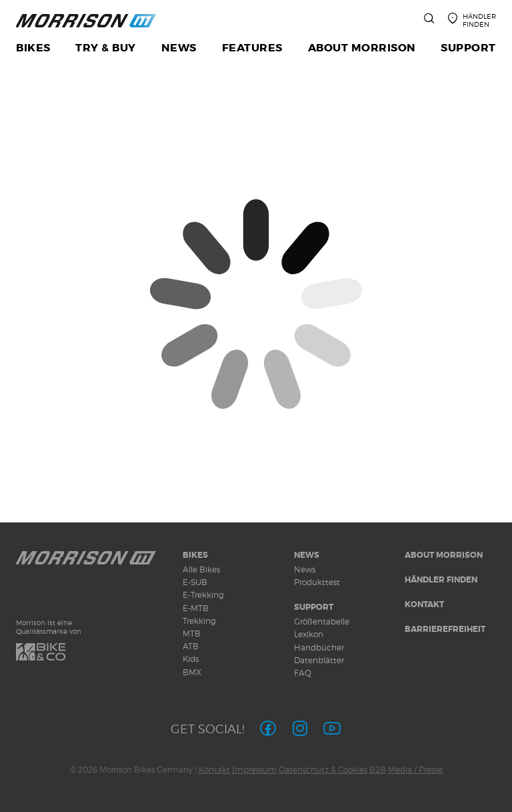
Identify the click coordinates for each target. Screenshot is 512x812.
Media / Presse (415, 770)
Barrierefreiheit (445, 629)
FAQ (303, 673)
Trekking (199, 621)
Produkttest (317, 582)
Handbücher (319, 648)
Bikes (195, 555)
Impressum (254, 770)
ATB (191, 646)
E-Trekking (203, 595)
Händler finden (441, 580)
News (307, 555)
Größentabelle (322, 622)
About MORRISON (444, 555)
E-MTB (196, 608)
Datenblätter (319, 660)
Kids (191, 659)
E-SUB (195, 582)
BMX (192, 672)
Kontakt (424, 604)
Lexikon (309, 634)
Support (314, 607)
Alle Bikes (201, 569)
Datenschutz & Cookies (323, 770)
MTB (192, 634)
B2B (378, 770)
